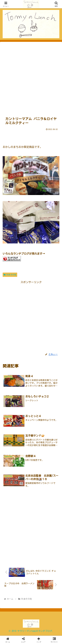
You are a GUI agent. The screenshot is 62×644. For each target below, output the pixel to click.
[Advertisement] (31, 78)
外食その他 (10, 275)
